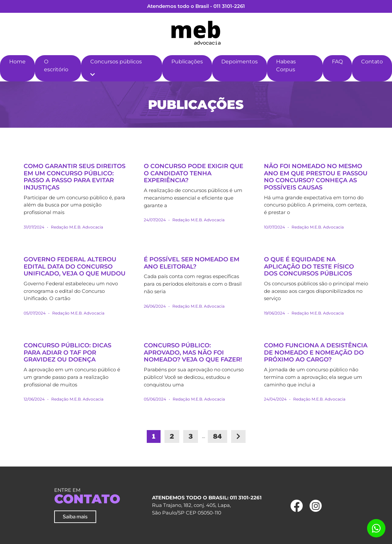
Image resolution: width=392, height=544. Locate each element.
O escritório (56, 65)
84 (218, 436)
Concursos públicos (116, 62)
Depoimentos (240, 62)
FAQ (337, 62)
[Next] (238, 437)
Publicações (187, 62)
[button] (93, 75)
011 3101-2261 (229, 6)
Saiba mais (75, 517)
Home (17, 62)
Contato (372, 62)
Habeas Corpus (286, 65)
